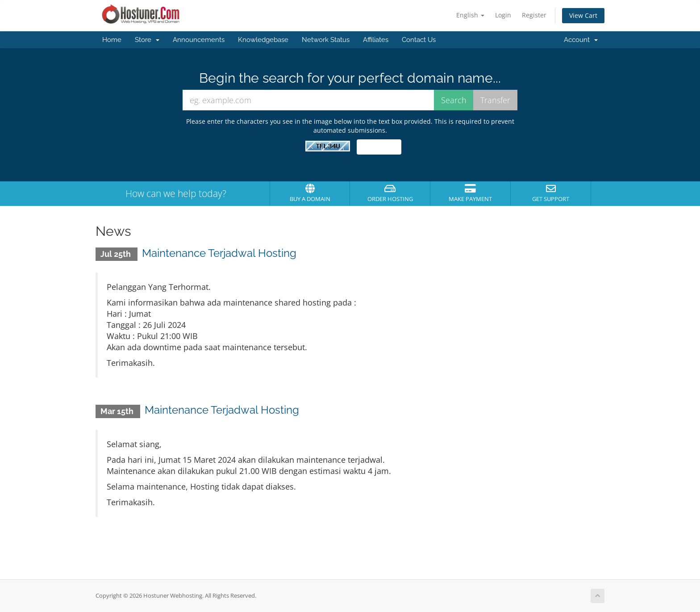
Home (112, 40)
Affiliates (376, 40)
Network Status (326, 40)
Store (147, 40)
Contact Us (419, 40)
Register (534, 15)
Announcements (199, 40)
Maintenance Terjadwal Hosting (219, 253)
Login (503, 15)
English (470, 15)
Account (581, 40)
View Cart (583, 15)
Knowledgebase (263, 40)
